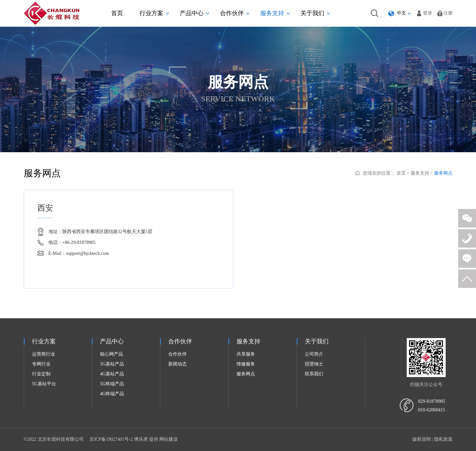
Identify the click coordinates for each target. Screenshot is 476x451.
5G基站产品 (112, 364)
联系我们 (314, 374)
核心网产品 (111, 354)
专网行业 (41, 364)
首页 (117, 13)
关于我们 (315, 13)
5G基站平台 (44, 384)
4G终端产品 (112, 394)
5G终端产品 (112, 384)
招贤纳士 (314, 364)
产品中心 (194, 13)
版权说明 (422, 439)
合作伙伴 (235, 13)
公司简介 (314, 354)
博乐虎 (141, 439)
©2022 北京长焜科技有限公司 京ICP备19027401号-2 (79, 439)
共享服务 (246, 354)
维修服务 (246, 364)
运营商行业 (44, 354)
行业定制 (41, 374)
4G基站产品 (112, 374)
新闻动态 (177, 364)
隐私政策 (443, 439)
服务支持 (275, 13)
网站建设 (169, 439)
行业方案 (154, 13)
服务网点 (443, 173)
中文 (401, 13)
